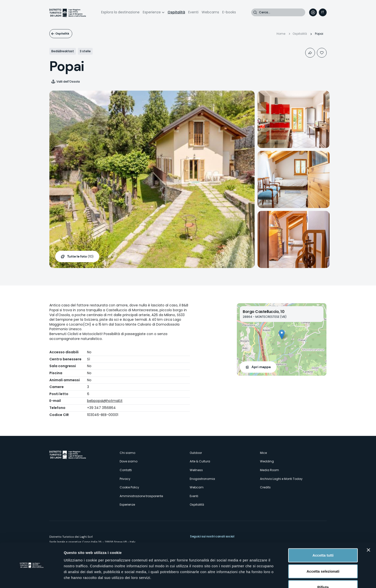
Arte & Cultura (200, 461)
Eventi (193, 12)
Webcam (197, 487)
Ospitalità (176, 12)
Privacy (125, 479)
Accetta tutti (323, 540)
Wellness (196, 470)
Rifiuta (323, 572)
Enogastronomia (202, 479)
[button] (282, 334)
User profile (313, 12)
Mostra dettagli (256, 578)
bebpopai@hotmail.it (105, 401)
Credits (265, 487)
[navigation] (323, 12)
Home (281, 34)
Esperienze (152, 12)
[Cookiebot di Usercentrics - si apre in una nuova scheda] (31, 579)
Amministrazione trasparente (141, 496)
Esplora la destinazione (120, 12)
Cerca (255, 12)
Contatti (126, 470)
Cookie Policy (129, 487)
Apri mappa (261, 367)
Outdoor (196, 453)
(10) (80, 257)
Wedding (267, 461)
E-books (229, 12)
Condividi (310, 53)
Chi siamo (127, 453)
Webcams (210, 12)
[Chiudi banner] (368, 535)
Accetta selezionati (323, 556)
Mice (263, 453)
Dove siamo (129, 461)
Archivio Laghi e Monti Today (281, 479)
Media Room (269, 470)
